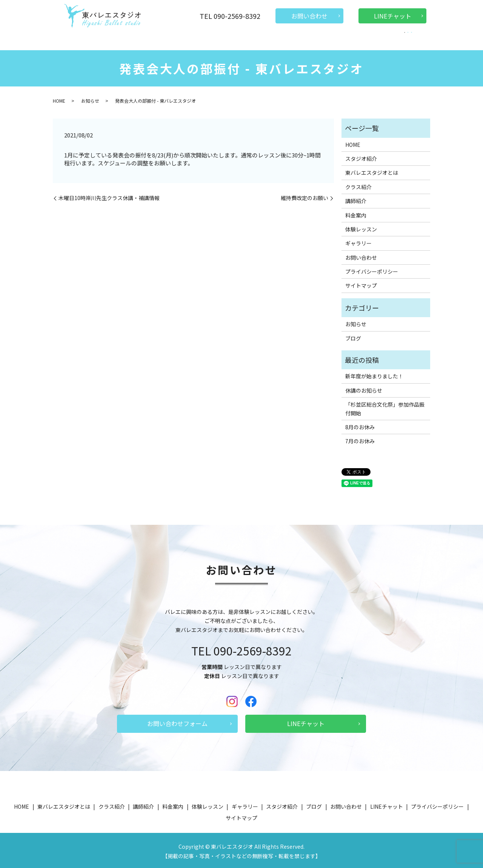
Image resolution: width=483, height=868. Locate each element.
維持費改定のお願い (305, 196)
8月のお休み (360, 425)
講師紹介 (211, 39)
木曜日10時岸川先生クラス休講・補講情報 (109, 196)
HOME (89, 39)
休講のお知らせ (364, 389)
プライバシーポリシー (372, 270)
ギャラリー (353, 39)
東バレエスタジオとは (131, 39)
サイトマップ (361, 284)
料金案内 (241, 39)
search (401, 40)
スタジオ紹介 (316, 39)
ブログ (383, 39)
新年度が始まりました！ (374, 374)
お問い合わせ (309, 16)
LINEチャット (393, 16)
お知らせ (90, 99)
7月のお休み (360, 439)
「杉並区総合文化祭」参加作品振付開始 (385, 407)
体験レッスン (275, 39)
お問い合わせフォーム (177, 722)
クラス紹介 (179, 39)
